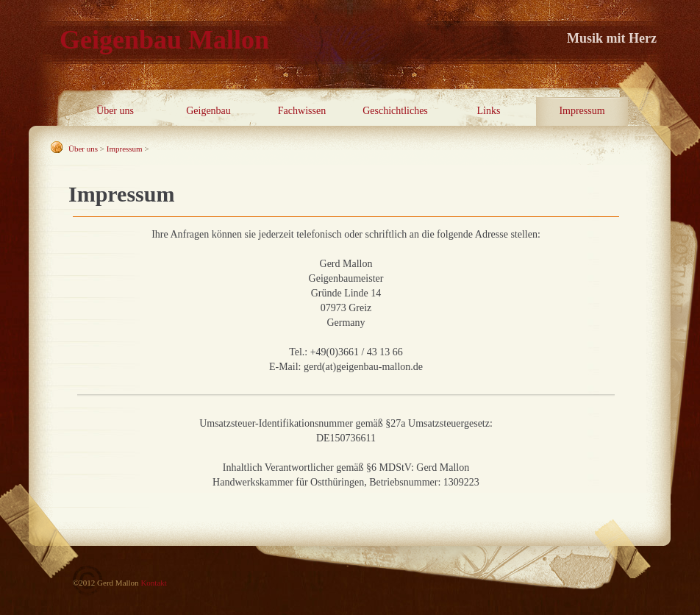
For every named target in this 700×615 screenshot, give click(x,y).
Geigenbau (208, 111)
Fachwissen (302, 111)
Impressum (582, 111)
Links (489, 111)
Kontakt (153, 583)
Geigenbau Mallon (164, 40)
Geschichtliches (395, 111)
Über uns (115, 111)
